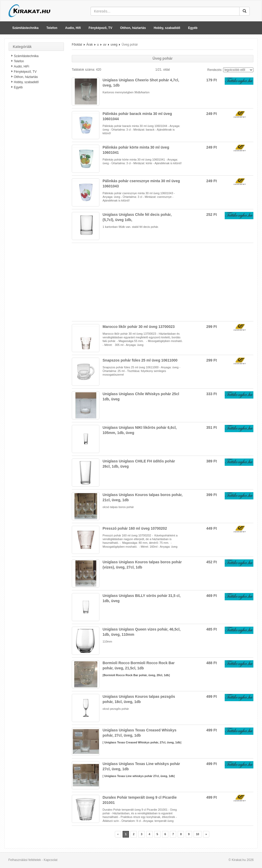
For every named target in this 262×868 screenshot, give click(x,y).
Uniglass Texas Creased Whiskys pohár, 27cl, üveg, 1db (142, 742)
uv (105, 45)
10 (198, 834)
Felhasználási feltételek (25, 860)
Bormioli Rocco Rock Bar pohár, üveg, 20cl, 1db (136, 675)
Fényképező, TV (101, 28)
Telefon (52, 28)
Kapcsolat (50, 860)
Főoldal (77, 45)
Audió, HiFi (22, 66)
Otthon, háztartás (133, 28)
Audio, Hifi (73, 28)
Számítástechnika (25, 28)
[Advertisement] (36, 176)
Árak (90, 45)
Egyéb (193, 28)
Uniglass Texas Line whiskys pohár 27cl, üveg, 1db (139, 776)
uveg (114, 45)
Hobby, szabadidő (167, 28)
